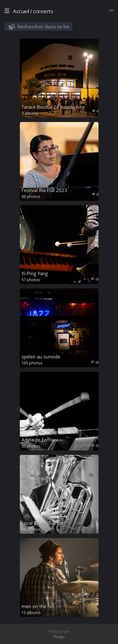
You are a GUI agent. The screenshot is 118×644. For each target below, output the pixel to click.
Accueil (21, 11)
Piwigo (59, 637)
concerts (43, 11)
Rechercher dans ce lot (43, 26)
